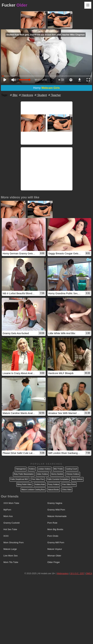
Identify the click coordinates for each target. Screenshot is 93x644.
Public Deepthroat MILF (19, 479)
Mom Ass (8, 516)
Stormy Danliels (57, 474)
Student (40, 95)
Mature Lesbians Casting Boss (33, 490)
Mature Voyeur (55, 549)
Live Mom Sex (11, 556)
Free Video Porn (38, 479)
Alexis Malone (77, 479)
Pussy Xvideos (54, 484)
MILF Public (58, 469)
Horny (47, 88)
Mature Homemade (57, 516)
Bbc (13, 95)
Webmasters (63, 574)
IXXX (6, 536)
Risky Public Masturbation (24, 474)
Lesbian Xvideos (44, 469)
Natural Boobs (53, 490)
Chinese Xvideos (73, 474)
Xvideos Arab (40, 484)
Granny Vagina (55, 503)
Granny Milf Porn (56, 542)
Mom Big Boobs (55, 529)
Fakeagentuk (21, 469)
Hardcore (26, 95)
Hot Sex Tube (10, 529)
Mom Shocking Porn (14, 542)
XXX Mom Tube (11, 503)
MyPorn (7, 510)
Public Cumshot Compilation (58, 479)
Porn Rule (52, 523)
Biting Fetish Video (24, 484)
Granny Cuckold (11, 523)
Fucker (14, 5)
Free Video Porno (69, 484)
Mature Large (10, 549)
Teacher (54, 95)
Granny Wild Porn (56, 510)
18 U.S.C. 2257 (77, 574)
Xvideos (32, 469)
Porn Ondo (53, 536)
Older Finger (54, 562)
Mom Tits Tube (11, 562)
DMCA (89, 574)
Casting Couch (72, 469)
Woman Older (54, 556)
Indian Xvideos (42, 474)
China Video (67, 490)
